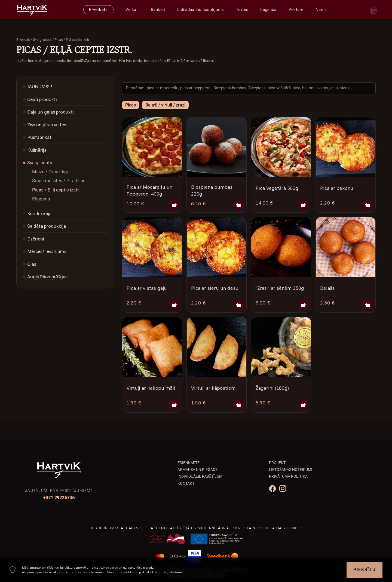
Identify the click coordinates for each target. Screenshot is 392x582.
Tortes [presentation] (242, 10)
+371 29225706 (59, 498)
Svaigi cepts (42, 40)
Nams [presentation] (321, 10)
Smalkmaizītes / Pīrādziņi (58, 181)
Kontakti (186, 483)
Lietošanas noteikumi (291, 470)
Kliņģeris (41, 199)
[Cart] (373, 10)
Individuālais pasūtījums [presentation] (201, 10)
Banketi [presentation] (158, 10)
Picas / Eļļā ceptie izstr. (56, 190)
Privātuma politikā (120, 572)
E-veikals (23, 40)
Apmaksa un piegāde (197, 470)
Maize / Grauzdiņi (50, 172)
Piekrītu (365, 570)
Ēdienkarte (189, 463)
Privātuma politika (288, 476)
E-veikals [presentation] (98, 10)
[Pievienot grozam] (174, 205)
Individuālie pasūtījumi (200, 476)
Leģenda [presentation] (268, 10)
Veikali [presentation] (132, 10)
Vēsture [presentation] (296, 10)
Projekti (278, 463)
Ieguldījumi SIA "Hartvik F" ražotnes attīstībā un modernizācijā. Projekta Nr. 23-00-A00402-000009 (196, 528)
